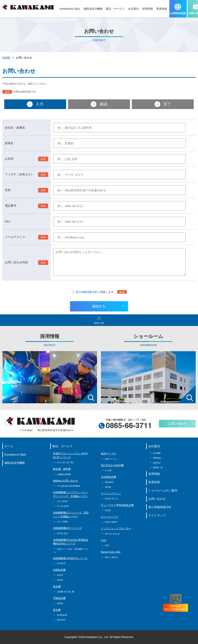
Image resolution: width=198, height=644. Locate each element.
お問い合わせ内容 (16, 262)
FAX (8, 221)
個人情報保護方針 (87, 292)
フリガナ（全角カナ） (19, 174)
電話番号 (11, 206)
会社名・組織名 (15, 128)
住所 (8, 190)
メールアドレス (15, 237)
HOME (6, 58)
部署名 (9, 143)
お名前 (9, 159)
